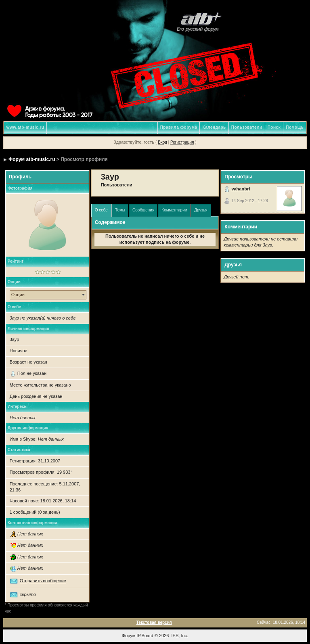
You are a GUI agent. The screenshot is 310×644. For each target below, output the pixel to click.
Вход (162, 142)
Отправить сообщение (43, 581)
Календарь (214, 127)
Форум (129, 636)
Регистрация (182, 142)
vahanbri (241, 189)
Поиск (274, 127)
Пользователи (247, 127)
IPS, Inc (179, 636)
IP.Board (145, 636)
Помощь (295, 127)
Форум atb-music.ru (32, 159)
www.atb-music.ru (25, 127)
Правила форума (179, 127)
